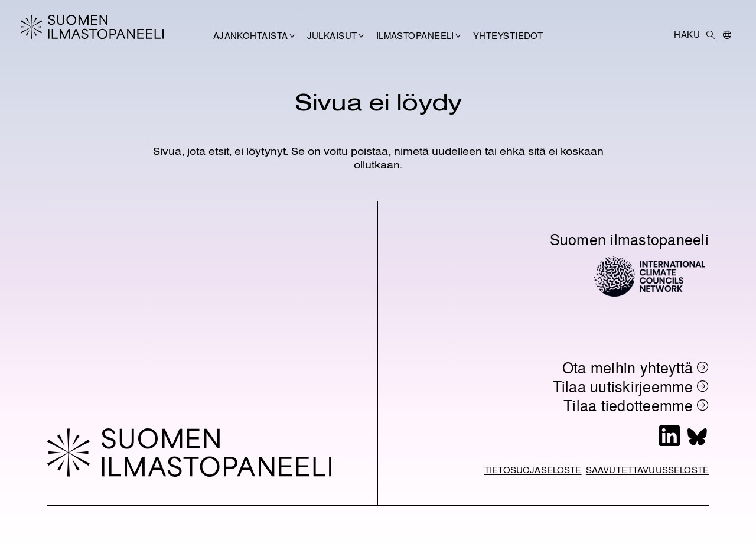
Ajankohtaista (251, 35)
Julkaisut (332, 35)
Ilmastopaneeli (415, 35)
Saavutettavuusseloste (647, 470)
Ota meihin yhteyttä (628, 367)
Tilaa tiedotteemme (628, 405)
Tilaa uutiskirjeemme (623, 386)
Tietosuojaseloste (533, 470)
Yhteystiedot (508, 35)
